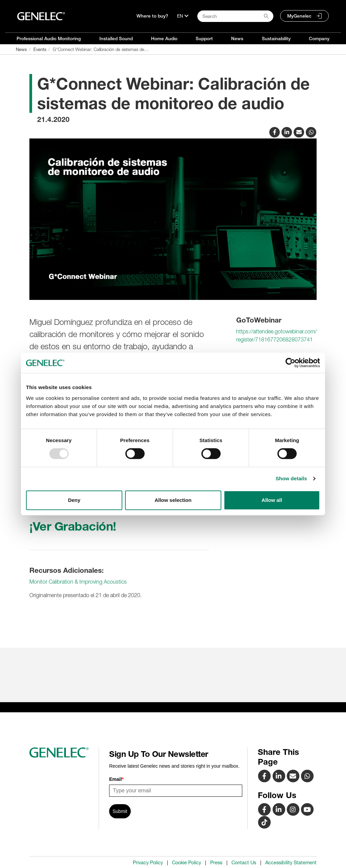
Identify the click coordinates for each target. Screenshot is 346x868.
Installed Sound (116, 39)
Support (204, 39)
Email (116, 779)
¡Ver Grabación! (73, 526)
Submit (120, 811)
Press (216, 863)
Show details (291, 478)
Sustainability (276, 39)
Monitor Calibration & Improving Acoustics (78, 582)
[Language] (183, 16)
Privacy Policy (148, 863)
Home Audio (164, 39)
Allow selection (173, 500)
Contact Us (244, 863)
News (237, 39)
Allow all (272, 500)
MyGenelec (299, 16)
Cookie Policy (187, 863)
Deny (74, 500)
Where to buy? (152, 16)
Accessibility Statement (291, 863)
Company (319, 39)
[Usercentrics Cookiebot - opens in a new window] (290, 363)
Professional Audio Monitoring (49, 39)
